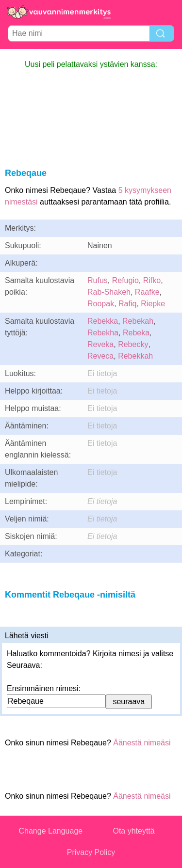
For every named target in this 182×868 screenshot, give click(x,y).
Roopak (101, 304)
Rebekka (103, 321)
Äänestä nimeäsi (142, 743)
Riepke (153, 304)
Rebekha (103, 333)
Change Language (51, 831)
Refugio (125, 280)
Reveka (100, 344)
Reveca (100, 356)
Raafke (147, 292)
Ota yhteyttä (133, 831)
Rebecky (133, 344)
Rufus (98, 280)
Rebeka (136, 333)
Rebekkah (135, 356)
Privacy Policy (91, 852)
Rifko (152, 280)
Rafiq (127, 304)
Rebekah (138, 321)
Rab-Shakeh (109, 292)
